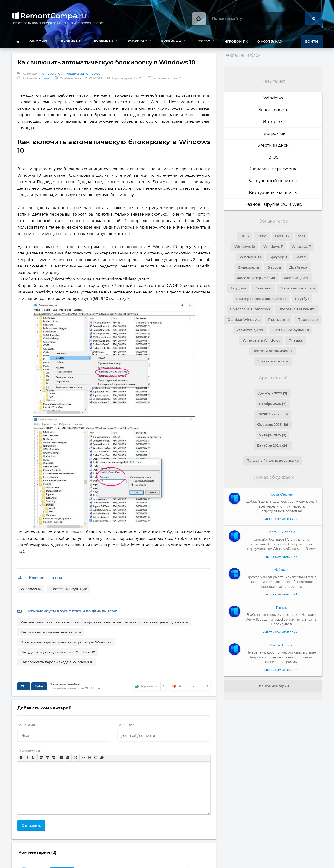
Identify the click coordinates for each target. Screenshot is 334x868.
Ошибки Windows (244, 320)
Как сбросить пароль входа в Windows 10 (57, 663)
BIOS (273, 157)
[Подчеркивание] (35, 761)
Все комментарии (273, 686)
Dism (262, 236)
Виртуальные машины (273, 193)
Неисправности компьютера (262, 299)
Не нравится (189, 687)
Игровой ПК (236, 41)
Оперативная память (297, 309)
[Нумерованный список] (69, 761)
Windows (273, 98)
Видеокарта (249, 267)
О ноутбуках (270, 41)
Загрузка (239, 288)
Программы (273, 134)
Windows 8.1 (250, 257)
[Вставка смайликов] (77, 761)
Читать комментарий (280, 519)
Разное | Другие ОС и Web (273, 204)
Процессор (307, 320)
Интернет (273, 122)
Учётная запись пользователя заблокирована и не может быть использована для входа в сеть (104, 623)
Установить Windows (261, 340)
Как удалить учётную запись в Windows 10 (58, 653)
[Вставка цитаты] (84, 761)
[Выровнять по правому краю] (55, 761)
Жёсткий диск (296, 278)
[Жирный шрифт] (22, 761)
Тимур (281, 607)
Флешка (295, 340)
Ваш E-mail (127, 728)
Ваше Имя (27, 728)
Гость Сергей (281, 494)
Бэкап (300, 257)
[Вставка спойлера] (97, 761)
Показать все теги (273, 361)
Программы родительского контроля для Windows (66, 643)
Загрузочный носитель (273, 181)
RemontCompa (49, 16)
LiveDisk (282, 236)
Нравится (149, 687)
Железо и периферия (273, 169)
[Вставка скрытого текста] (103, 761)
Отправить (32, 829)
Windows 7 (301, 247)
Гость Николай (281, 532)
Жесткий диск (273, 145)
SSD (301, 236)
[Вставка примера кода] (91, 761)
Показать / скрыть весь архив (273, 461)
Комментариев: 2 (164, 79)
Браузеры (278, 257)
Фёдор (281, 570)
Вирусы (274, 267)
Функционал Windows (82, 75)
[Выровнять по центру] (48, 761)
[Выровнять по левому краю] (42, 761)
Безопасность (273, 110)
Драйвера (298, 267)
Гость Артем (281, 645)
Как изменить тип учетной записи (51, 633)
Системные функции (69, 590)
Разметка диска (250, 330)
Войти (312, 41)
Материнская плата (297, 288)
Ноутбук (302, 299)
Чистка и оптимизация (273, 351)
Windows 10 (51, 75)
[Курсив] (28, 761)
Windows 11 (273, 247)
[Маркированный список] (63, 761)
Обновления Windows (250, 309)
